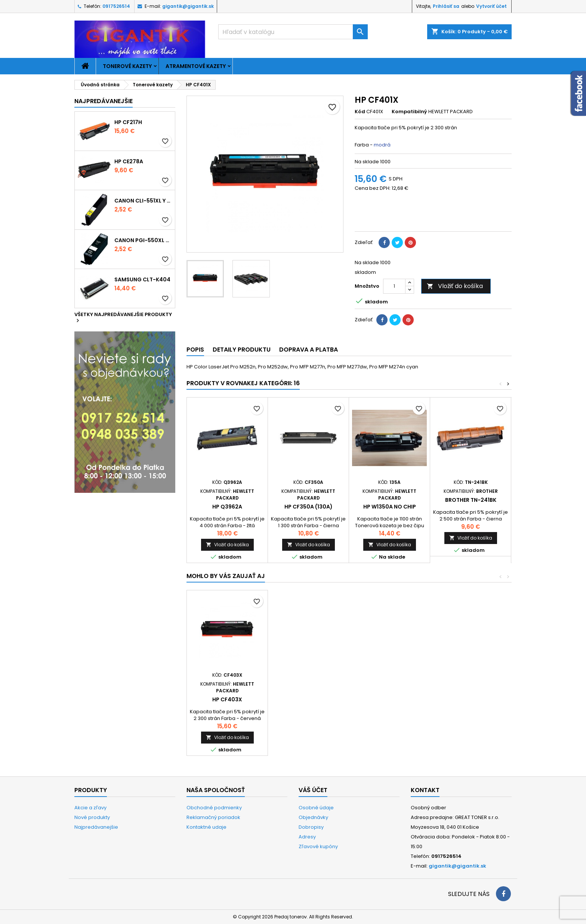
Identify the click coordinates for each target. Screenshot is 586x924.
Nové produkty (92, 817)
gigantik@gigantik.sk (188, 6)
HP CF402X (308, 699)
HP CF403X (389, 699)
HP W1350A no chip (390, 507)
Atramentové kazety (196, 66)
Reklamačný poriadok (213, 817)
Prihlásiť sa (446, 6)
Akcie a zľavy (90, 808)
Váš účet (313, 790)
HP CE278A (129, 161)
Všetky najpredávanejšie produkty (123, 318)
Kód (360, 112)
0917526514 (116, 6)
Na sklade (367, 162)
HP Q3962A (227, 507)
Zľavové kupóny (318, 846)
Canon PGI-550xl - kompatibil (143, 240)
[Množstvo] (394, 286)
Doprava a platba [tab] (309, 350)
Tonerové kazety (127, 66)
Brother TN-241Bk (471, 500)
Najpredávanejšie (104, 101)
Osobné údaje (316, 808)
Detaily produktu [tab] (242, 350)
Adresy (307, 837)
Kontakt (425, 790)
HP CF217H (128, 122)
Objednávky (313, 817)
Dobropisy (311, 827)
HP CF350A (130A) (309, 507)
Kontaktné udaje (206, 827)
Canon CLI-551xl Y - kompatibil (143, 201)
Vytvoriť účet (491, 6)
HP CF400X (227, 699)
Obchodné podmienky (214, 808)
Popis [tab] (195, 350)
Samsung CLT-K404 (142, 279)
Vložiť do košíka (455, 286)
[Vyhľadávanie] (293, 32)
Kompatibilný (409, 112)
